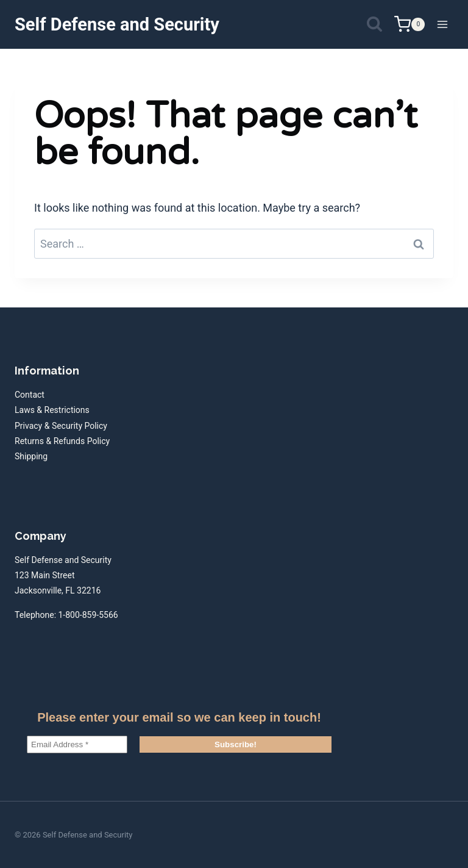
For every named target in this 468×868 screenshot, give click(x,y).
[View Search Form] (374, 25)
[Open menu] (442, 24)
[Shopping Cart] (409, 24)
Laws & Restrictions (52, 410)
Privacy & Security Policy (61, 426)
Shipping (31, 456)
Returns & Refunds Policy (62, 441)
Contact (30, 395)
